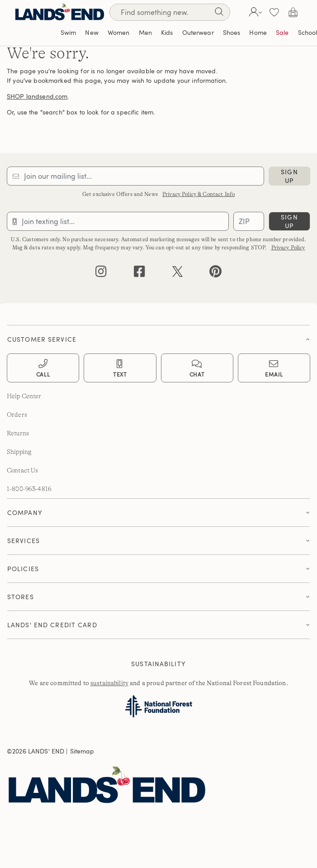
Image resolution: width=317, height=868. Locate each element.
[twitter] (177, 274)
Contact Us (22, 470)
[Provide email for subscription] (135, 176)
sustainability (109, 683)
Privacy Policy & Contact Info (199, 194)
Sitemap (82, 751)
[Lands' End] (60, 12)
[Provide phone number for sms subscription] (118, 221)
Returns (18, 433)
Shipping (19, 452)
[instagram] (101, 274)
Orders (17, 415)
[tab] (158, 337)
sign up (289, 176)
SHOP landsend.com (37, 96)
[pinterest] (215, 274)
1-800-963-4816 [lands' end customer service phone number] (29, 489)
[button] (254, 12)
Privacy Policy (288, 248)
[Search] (219, 13)
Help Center (24, 396)
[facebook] (140, 274)
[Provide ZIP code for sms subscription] (249, 221)
